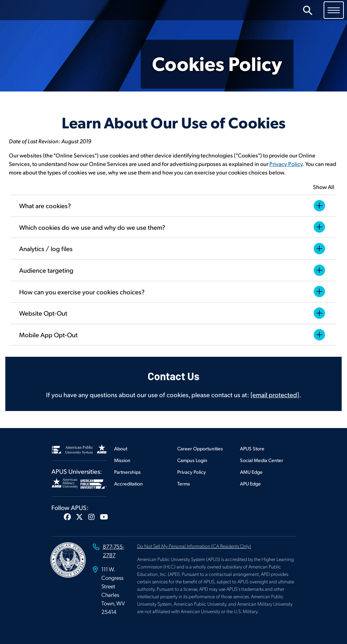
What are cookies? (173, 206)
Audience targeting (173, 270)
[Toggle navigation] (334, 10)
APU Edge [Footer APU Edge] (250, 484)
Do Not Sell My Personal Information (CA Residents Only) (194, 546)
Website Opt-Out (173, 313)
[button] (67, 517)
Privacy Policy (286, 164)
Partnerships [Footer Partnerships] (127, 472)
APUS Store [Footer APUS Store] (252, 448)
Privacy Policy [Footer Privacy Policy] (192, 472)
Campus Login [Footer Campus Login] (192, 460)
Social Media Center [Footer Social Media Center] (262, 460)
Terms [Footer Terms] (184, 484)
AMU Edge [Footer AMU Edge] (251, 472)
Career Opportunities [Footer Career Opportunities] (200, 448)
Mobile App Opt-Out (173, 335)
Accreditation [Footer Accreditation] (128, 484)
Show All (324, 187)
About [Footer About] (121, 448)
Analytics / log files (173, 249)
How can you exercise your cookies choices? (173, 292)
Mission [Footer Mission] (122, 460)
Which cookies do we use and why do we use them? (173, 227)
